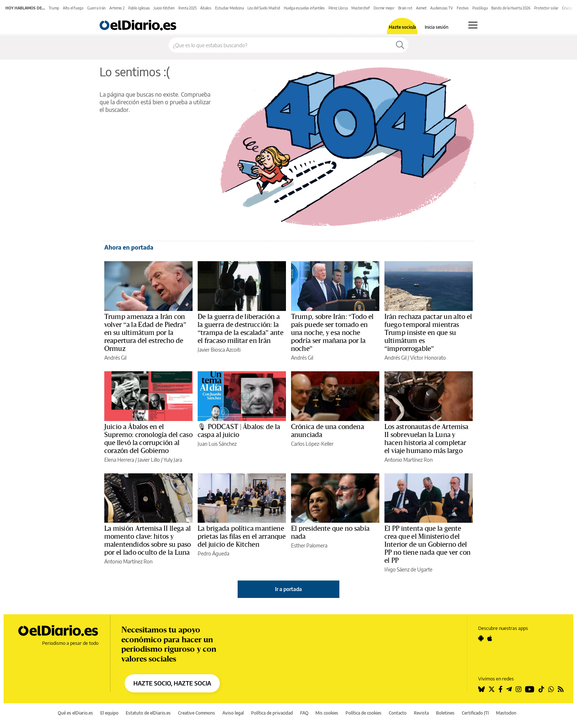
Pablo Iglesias (139, 8)
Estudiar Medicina (229, 8)
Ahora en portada (129, 247)
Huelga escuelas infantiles (304, 8)
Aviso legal (233, 713)
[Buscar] (400, 45)
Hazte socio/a (402, 27)
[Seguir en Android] (481, 638)
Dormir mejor (384, 8)
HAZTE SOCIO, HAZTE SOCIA (172, 683)
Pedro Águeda (213, 553)
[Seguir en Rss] (561, 689)
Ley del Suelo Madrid (264, 8)
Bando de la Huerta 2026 (511, 8)
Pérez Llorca (338, 8)
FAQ (304, 713)
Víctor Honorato (428, 358)
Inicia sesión (437, 27)
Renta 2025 (187, 8)
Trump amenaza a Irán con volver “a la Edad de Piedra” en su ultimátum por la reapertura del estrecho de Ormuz (145, 333)
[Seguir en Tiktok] (541, 689)
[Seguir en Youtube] (530, 689)
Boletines (445, 713)
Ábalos (206, 8)
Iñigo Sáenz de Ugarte (408, 569)
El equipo (109, 713)
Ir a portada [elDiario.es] (288, 589)
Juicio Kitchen (164, 8)
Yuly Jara (173, 460)
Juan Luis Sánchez (217, 444)
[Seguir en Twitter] (492, 689)
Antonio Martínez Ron (409, 460)
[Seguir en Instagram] (519, 689)
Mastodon (506, 713)
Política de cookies (364, 713)
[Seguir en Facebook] (501, 689)
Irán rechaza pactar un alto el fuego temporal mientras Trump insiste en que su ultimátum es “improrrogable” (428, 333)
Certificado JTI (475, 713)
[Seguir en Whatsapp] (551, 689)
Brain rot (405, 8)
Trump (54, 8)
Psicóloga (480, 8)
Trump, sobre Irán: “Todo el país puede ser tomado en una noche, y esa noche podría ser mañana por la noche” (332, 333)
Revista (421, 713)
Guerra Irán (96, 8)
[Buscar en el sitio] (280, 45)
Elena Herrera (119, 460)
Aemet (421, 8)
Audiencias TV (442, 8)
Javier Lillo (149, 460)
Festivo (463, 8)
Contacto (398, 713)
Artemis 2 (117, 8)
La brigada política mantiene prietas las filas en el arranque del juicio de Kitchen (242, 537)
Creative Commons (197, 713)
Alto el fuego (73, 8)
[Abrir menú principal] (473, 25)
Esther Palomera (309, 545)
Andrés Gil (115, 358)
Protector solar (546, 8)
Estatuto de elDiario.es (148, 713)
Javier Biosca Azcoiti (219, 350)
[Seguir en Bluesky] (481, 689)
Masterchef (361, 8)
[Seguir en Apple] (490, 638)
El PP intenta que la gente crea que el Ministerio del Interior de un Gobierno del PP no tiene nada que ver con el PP (427, 545)
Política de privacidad (272, 713)
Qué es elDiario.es (75, 713)
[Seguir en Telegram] (509, 689)
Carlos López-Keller (312, 444)
